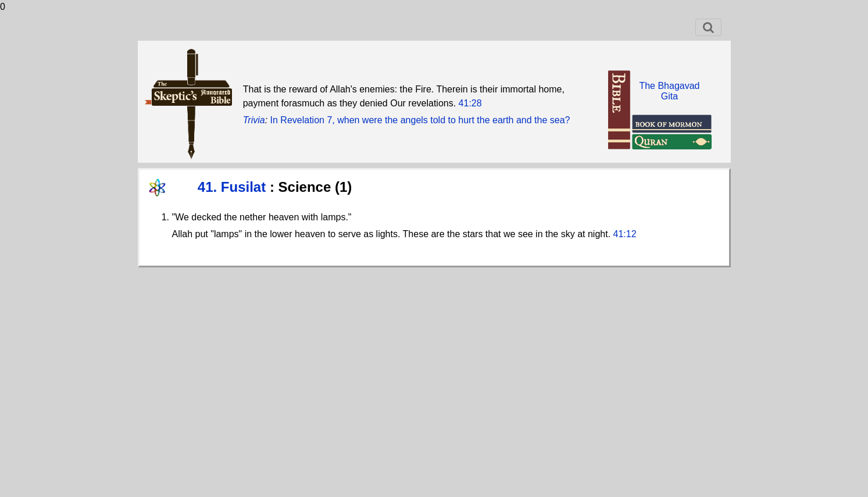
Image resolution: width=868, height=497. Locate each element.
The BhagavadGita (669, 91)
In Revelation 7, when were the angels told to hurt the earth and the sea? (420, 120)
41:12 (625, 234)
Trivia (254, 120)
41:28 (470, 103)
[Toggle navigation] (708, 27)
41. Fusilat (234, 187)
